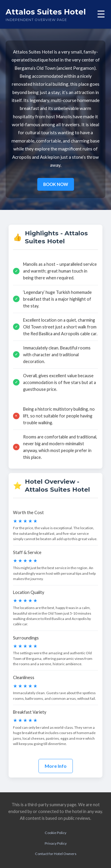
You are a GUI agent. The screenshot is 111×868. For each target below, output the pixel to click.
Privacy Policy (56, 843)
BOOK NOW (56, 184)
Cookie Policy (55, 833)
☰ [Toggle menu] (101, 14)
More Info (56, 766)
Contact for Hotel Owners (56, 854)
